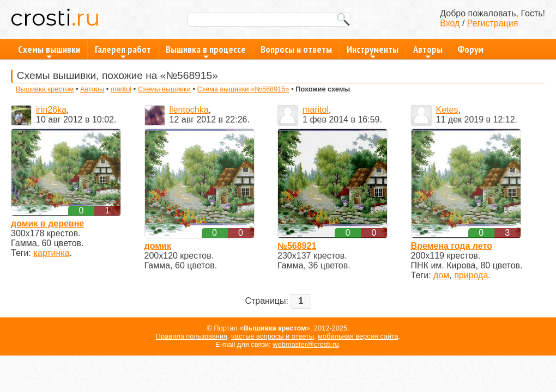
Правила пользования (192, 336)
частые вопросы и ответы (273, 336)
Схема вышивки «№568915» (243, 89)
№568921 (297, 246)
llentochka (189, 110)
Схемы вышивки (49, 51)
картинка (51, 253)
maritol (121, 89)
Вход (450, 23)
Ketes (447, 110)
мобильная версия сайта (358, 336)
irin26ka (51, 110)
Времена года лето (452, 246)
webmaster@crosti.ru (306, 344)
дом (441, 275)
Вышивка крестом (45, 89)
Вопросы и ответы (296, 49)
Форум (470, 49)
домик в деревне (47, 223)
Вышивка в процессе (206, 51)
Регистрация (493, 23)
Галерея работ (123, 51)
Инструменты (373, 51)
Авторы (428, 51)
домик (158, 246)
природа (471, 275)
